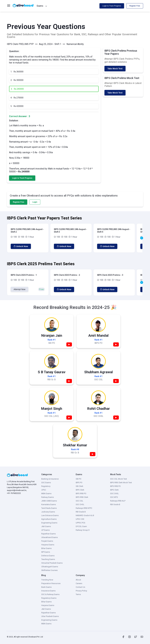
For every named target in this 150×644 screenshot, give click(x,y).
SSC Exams (46, 483)
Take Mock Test (115, 69)
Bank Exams (46, 587)
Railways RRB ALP (118, 501)
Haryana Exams (48, 545)
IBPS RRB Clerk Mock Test (121, 483)
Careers (79, 583)
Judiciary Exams (48, 512)
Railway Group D (83, 530)
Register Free (135, 6)
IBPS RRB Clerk (82, 497)
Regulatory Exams (49, 598)
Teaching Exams (48, 559)
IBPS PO (79, 483)
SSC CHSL (80, 504)
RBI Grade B (81, 512)
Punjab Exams (47, 541)
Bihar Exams (46, 548)
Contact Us (80, 587)
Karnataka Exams (49, 504)
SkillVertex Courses (49, 570)
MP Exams (46, 552)
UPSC (44, 490)
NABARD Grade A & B (85, 515)
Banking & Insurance (50, 479)
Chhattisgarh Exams (50, 567)
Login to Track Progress (112, 6)
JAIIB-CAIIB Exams (49, 501)
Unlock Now (21, 246)
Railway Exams (48, 497)
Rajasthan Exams (48, 534)
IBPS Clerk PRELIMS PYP (20, 44)
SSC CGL (79, 501)
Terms (78, 594)
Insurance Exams (48, 591)
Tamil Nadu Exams (49, 508)
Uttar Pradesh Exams (50, 616)
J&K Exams (46, 526)
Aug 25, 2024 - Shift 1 (50, 44)
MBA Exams (46, 493)
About (78, 580)
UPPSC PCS (80, 523)
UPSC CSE (80, 519)
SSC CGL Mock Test (119, 479)
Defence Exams (48, 556)
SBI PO (79, 479)
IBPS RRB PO (81, 493)
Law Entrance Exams (50, 515)
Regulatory (46, 486)
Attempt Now (19, 289)
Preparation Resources (51, 583)
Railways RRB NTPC (84, 508)
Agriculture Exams (49, 519)
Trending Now (47, 580)
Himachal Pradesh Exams (52, 563)
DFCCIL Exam (81, 526)
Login (35, 202)
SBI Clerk (79, 486)
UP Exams (45, 530)
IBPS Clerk (80, 490)
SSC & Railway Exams (50, 594)
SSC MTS (114, 497)
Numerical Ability (75, 44)
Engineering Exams (49, 523)
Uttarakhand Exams (50, 537)
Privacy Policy (81, 591)
